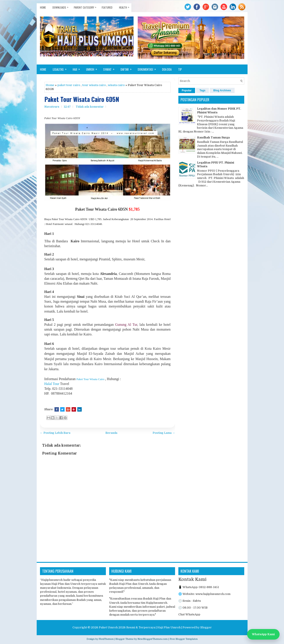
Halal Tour (52, 384)
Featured (107, 7)
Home (43, 7)
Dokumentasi (148, 68)
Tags (202, 90)
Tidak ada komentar (90, 107)
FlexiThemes (106, 639)
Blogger (206, 627)
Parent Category (86, 6)
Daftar (128, 68)
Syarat (110, 68)
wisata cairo (116, 85)
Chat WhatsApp (189, 614)
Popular (187, 90)
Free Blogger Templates (184, 639)
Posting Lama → (164, 433)
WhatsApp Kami (263, 634)
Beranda (111, 433)
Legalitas (61, 68)
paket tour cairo (69, 85)
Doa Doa (167, 69)
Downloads (62, 6)
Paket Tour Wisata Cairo (90, 379)
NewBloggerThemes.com (153, 639)
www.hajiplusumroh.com (213, 594)
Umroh (93, 68)
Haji (78, 68)
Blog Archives (222, 90)
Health (125, 6)
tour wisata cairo (94, 85)
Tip (180, 69)
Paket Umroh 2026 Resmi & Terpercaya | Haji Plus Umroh (140, 627)
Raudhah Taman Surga (213, 137)
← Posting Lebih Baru (55, 433)
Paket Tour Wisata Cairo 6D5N (82, 99)
